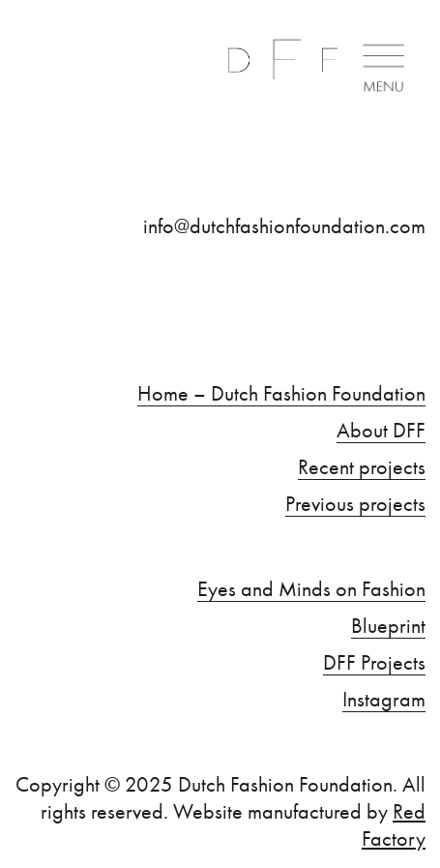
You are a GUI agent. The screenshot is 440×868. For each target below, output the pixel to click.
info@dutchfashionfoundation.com (284, 226)
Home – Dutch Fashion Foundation (281, 394)
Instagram (384, 700)
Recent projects (362, 467)
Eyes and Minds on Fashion (311, 589)
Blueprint (388, 626)
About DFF (381, 431)
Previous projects (355, 504)
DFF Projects (374, 663)
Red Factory (394, 825)
